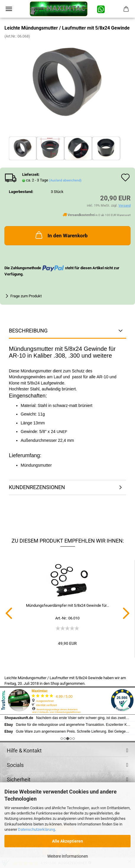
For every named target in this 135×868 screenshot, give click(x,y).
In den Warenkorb (61, 235)
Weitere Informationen (68, 856)
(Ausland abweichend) (65, 180)
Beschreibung (28, 331)
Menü (9, 9)
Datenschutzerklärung (36, 829)
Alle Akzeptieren (67, 841)
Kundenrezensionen (37, 487)
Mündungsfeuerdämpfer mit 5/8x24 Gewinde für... (67, 605)
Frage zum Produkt (26, 296)
